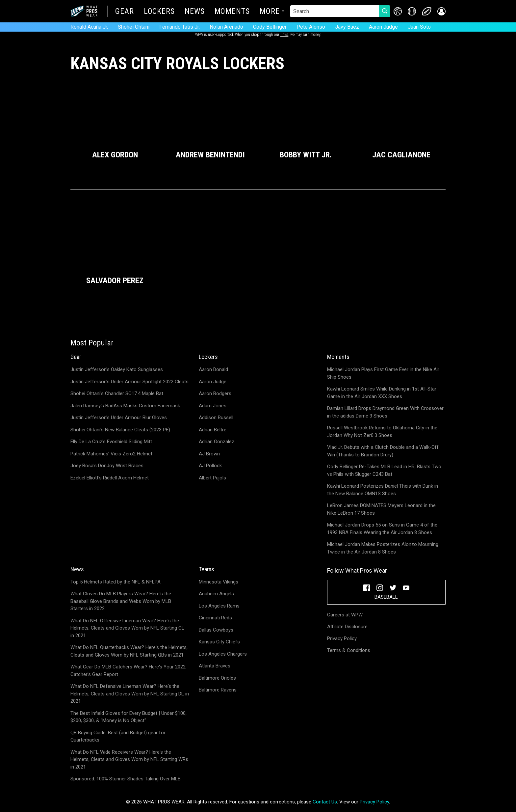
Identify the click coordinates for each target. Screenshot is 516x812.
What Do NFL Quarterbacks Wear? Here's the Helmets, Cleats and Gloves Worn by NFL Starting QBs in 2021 (129, 651)
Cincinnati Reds (215, 618)
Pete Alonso (311, 27)
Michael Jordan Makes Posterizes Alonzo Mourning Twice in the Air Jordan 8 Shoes (383, 548)
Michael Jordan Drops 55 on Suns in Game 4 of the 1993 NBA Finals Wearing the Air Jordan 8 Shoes (382, 529)
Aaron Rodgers (215, 393)
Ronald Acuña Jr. (89, 27)
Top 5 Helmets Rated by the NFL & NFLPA (116, 582)
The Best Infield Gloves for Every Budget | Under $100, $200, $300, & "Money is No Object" (129, 717)
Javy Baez (347, 27)
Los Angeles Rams (219, 606)
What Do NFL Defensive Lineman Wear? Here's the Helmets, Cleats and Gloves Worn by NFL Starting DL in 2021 (130, 694)
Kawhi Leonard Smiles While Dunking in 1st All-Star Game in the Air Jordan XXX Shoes (382, 393)
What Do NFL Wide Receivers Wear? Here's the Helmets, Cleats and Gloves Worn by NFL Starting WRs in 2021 (129, 759)
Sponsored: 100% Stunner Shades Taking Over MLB (126, 779)
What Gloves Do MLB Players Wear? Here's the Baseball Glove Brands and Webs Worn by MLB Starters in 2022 (121, 601)
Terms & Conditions (349, 650)
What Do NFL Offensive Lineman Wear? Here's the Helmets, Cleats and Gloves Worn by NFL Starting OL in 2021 (127, 628)
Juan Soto (419, 27)
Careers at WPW (345, 615)
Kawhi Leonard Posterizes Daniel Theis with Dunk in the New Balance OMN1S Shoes (383, 490)
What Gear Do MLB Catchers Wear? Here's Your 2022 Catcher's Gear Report (128, 671)
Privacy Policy (342, 638)
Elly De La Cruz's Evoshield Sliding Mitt (111, 442)
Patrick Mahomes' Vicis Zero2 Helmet (111, 454)
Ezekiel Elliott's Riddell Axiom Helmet (110, 478)
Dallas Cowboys (216, 630)
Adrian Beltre (213, 430)
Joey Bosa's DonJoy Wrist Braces (107, 466)
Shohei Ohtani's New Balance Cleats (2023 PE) (120, 430)
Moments (232, 12)
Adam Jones (213, 406)
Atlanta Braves (215, 666)
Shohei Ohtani (134, 27)
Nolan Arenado (226, 27)
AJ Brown (209, 454)
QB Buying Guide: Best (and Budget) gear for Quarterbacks (118, 736)
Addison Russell (216, 418)
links (284, 35)
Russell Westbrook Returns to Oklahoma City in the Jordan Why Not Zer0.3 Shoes (382, 432)
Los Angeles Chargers (223, 654)
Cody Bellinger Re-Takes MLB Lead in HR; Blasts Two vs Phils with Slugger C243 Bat (384, 470)
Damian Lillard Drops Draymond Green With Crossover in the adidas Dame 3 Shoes (385, 412)
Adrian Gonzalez (217, 442)
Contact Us (325, 802)
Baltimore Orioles (217, 678)
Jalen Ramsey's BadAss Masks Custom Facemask (125, 406)
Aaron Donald (213, 369)
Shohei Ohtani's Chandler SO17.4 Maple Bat (117, 393)
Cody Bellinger (270, 27)
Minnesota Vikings (219, 582)
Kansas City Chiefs (219, 642)
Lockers (159, 12)
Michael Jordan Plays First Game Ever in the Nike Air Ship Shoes (383, 373)
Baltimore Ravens (218, 690)
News (195, 12)
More (270, 12)
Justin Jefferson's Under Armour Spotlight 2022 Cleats (129, 382)
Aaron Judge (383, 27)
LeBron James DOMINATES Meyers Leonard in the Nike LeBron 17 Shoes (381, 509)
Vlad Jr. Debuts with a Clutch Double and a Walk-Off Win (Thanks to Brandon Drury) (383, 451)
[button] (441, 11)
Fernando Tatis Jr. (180, 27)
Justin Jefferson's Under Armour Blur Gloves (119, 418)
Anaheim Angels (216, 594)
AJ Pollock (210, 466)
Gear (125, 12)
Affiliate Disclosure (347, 627)
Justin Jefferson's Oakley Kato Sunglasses (117, 369)
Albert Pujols (212, 478)
